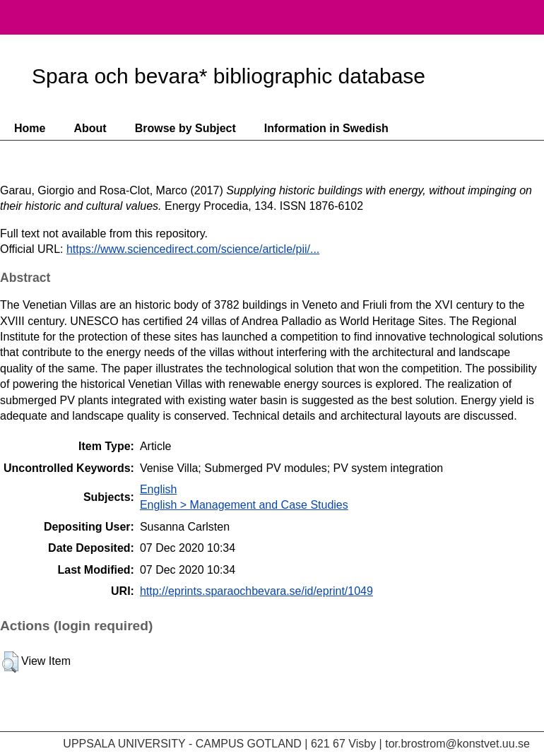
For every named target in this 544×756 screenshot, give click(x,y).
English (158, 489)
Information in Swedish (326, 128)
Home (30, 128)
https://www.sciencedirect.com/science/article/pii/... (193, 249)
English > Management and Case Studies (244, 505)
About (90, 128)
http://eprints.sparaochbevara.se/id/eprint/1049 (256, 591)
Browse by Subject (185, 128)
